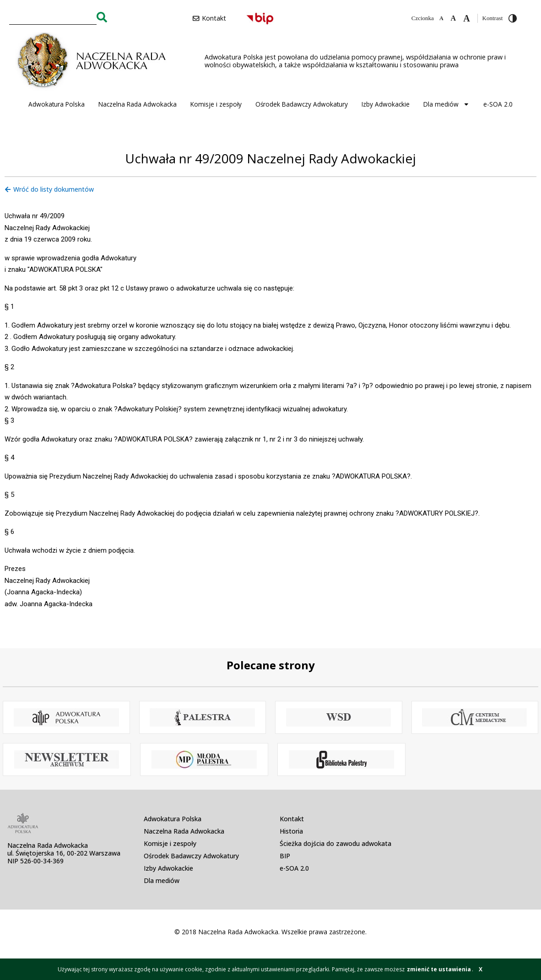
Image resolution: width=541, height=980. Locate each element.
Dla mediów (446, 104)
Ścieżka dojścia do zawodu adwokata (335, 843)
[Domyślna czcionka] (454, 18)
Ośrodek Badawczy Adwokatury (302, 104)
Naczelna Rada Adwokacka (138, 104)
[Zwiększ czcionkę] (466, 18)
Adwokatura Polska (57, 104)
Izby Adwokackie (386, 104)
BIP (285, 856)
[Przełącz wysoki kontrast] (513, 18)
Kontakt (292, 819)
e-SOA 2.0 (498, 104)
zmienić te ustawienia (439, 969)
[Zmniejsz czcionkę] (441, 18)
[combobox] (53, 17)
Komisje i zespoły (216, 104)
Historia (291, 831)
